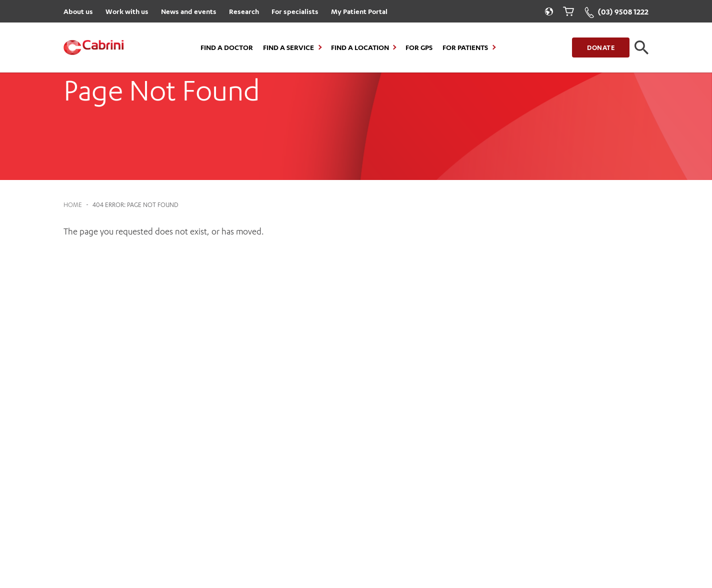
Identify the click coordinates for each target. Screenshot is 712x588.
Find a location (360, 47)
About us (78, 11)
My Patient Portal (359, 11)
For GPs (419, 47)
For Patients (465, 47)
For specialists (295, 11)
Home (73, 205)
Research (244, 11)
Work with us (127, 11)
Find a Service (288, 47)
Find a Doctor (227, 47)
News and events (189, 11)
